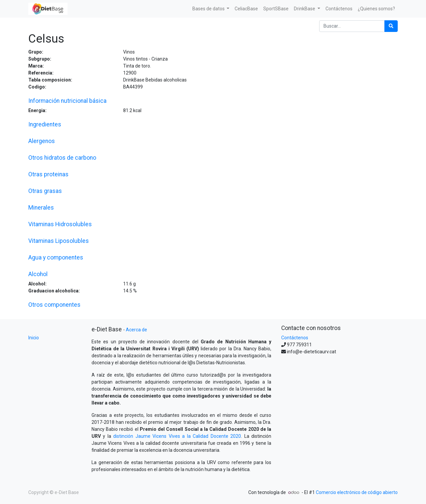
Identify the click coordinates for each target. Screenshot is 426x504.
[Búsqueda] (391, 26)
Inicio (34, 338)
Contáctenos (295, 338)
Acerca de (136, 330)
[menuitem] (246, 9)
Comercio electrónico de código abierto (357, 492)
